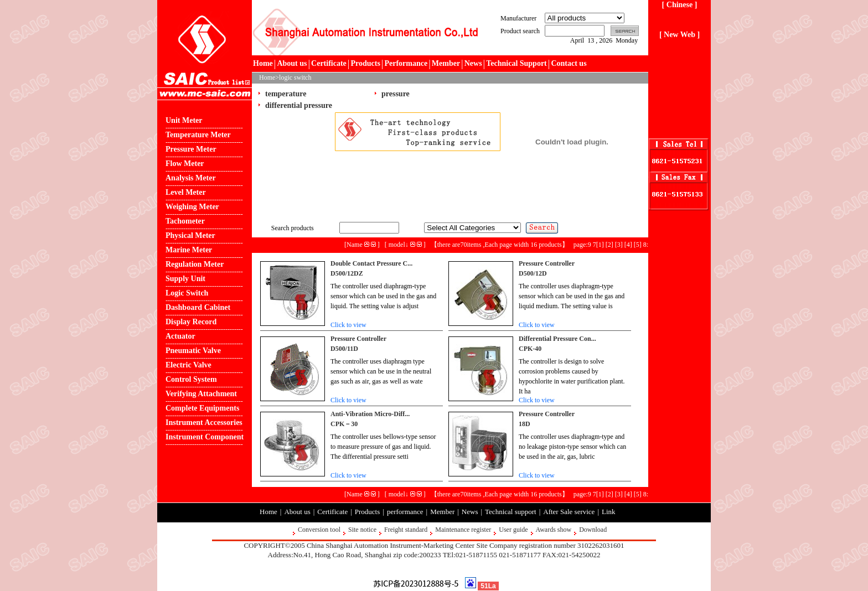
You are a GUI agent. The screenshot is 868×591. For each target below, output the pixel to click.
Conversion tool (319, 530)
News (473, 63)
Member (446, 63)
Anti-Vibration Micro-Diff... (370, 414)
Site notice (362, 530)
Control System (191, 379)
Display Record (191, 322)
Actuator (180, 336)
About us (292, 63)
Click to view (348, 325)
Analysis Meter (191, 178)
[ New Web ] (680, 35)
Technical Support (516, 63)
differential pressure (299, 105)
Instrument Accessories (204, 422)
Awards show (554, 530)
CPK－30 (344, 424)
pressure (396, 94)
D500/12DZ (347, 273)
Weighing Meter (192, 207)
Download (593, 530)
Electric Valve (188, 365)
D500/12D (533, 273)
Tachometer (185, 221)
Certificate (329, 63)
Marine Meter (189, 250)
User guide (513, 530)
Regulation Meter (195, 264)
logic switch (295, 77)
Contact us (569, 63)
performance (405, 512)
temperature (286, 94)
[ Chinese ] (680, 5)
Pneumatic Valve (193, 351)
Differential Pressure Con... (557, 339)
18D (525, 424)
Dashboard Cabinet (198, 307)
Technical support (511, 512)
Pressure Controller (547, 263)
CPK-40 (530, 349)
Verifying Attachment (201, 394)
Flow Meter (185, 164)
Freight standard (406, 530)
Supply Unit (185, 279)
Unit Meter (184, 120)
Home (263, 63)
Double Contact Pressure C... (371, 263)
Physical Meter (190, 235)
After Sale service (569, 512)
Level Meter (186, 192)
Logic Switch (187, 293)
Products (365, 63)
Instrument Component (205, 437)
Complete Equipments (202, 408)
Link (609, 512)
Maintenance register (463, 530)
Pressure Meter (191, 149)
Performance (406, 63)
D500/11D (344, 349)
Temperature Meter (198, 135)
